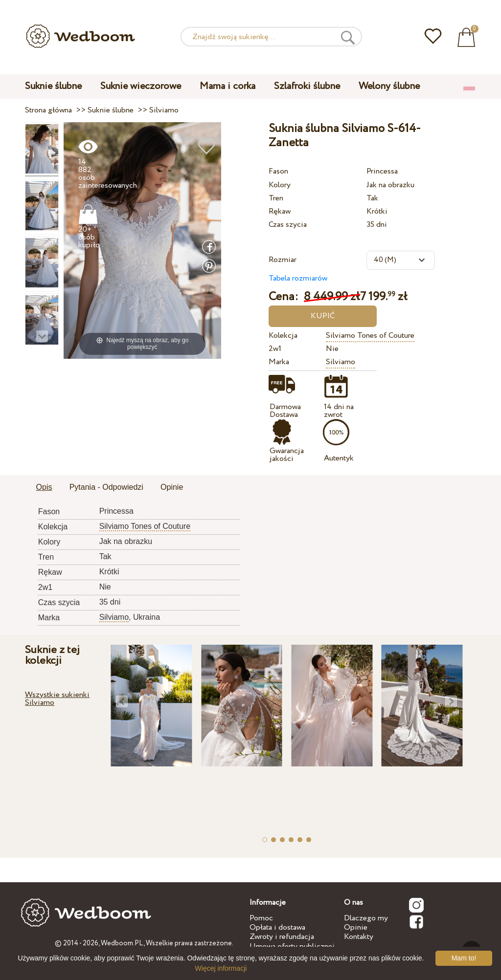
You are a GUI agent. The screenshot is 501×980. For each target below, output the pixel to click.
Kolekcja (283, 336)
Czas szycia (288, 225)
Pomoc (261, 918)
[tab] (44, 488)
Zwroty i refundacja (282, 937)
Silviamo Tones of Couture (370, 336)
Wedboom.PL (122, 943)
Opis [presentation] (44, 487)
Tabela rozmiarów (298, 278)
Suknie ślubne (53, 86)
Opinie (356, 927)
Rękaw (280, 211)
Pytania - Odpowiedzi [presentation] (106, 487)
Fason (278, 171)
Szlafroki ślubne (307, 86)
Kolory (280, 185)
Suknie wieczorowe (141, 86)
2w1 (275, 349)
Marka (279, 362)
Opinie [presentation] (172, 487)
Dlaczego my (366, 918)
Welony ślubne (389, 86)
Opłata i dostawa (277, 927)
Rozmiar (283, 260)
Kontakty (359, 937)
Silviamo (341, 362)
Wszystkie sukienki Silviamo (57, 699)
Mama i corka (228, 86)
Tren (276, 198)
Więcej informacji (221, 968)
